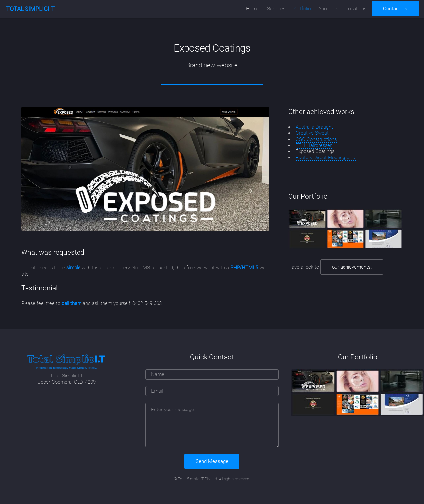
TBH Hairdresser (314, 145)
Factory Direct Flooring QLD (326, 157)
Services (276, 9)
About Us (328, 9)
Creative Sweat (312, 133)
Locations (356, 9)
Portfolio (302, 9)
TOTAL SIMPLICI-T (30, 9)
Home (253, 9)
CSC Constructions (316, 139)
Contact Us (395, 9)
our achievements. (352, 267)
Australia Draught (314, 127)
